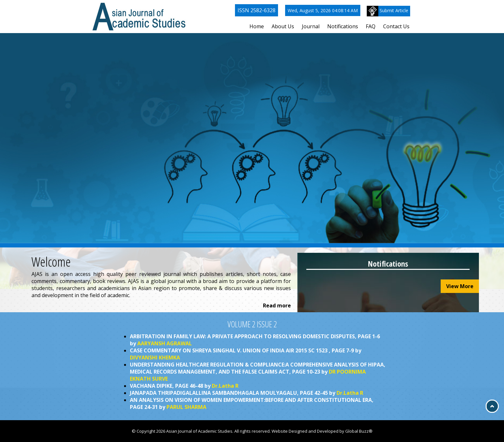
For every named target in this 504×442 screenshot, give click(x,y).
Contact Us (396, 26)
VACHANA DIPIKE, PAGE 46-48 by (184, 386)
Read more (277, 305)
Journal (311, 26)
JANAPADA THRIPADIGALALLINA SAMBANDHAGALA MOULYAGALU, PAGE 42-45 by (247, 393)
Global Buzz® (359, 431)
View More (460, 286)
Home (257, 26)
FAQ (371, 26)
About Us (283, 26)
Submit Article (387, 11)
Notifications (343, 26)
